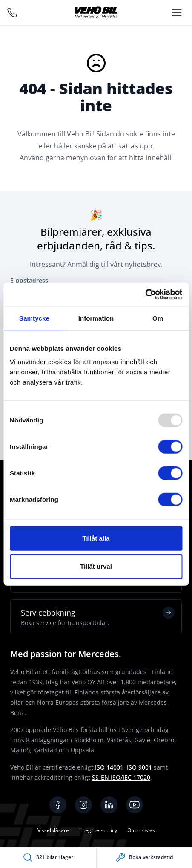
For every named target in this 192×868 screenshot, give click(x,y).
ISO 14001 (109, 767)
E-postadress (29, 280)
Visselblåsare (53, 830)
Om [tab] (158, 318)
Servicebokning (98, 617)
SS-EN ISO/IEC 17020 (121, 777)
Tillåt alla (96, 538)
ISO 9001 (139, 767)
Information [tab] (96, 318)
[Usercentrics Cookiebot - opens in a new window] (145, 295)
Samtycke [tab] (34, 318)
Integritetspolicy (98, 830)
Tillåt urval (96, 566)
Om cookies (141, 830)
